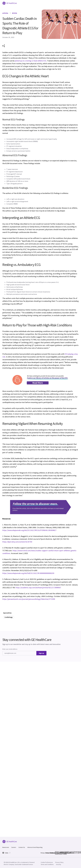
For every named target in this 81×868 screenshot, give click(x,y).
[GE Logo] (10, 3)
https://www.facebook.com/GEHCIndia (42, 853)
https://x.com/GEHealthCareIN (51, 853)
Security (59, 864)
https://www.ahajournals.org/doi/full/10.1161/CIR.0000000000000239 (28, 573)
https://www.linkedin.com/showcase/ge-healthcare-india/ (56, 853)
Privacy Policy (59, 862)
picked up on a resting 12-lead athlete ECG (31, 61)
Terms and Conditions (47, 864)
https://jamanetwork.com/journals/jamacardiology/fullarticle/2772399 (29, 599)
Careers (14, 847)
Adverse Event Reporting (35, 847)
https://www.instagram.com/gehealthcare (47, 853)
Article (15, 13)
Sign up (41, 653)
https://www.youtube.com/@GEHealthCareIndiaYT (61, 853)
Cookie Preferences (47, 862)
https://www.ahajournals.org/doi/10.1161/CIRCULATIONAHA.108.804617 (29, 530)
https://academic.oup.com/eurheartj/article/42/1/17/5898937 (38, 588)
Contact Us (22, 847)
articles (5, 13)
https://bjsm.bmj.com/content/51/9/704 (17, 542)
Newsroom (6, 847)
